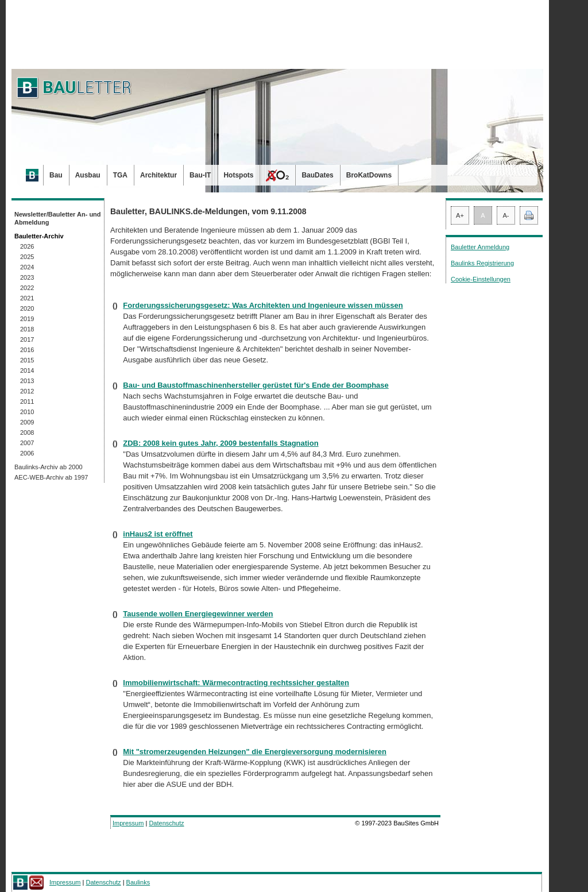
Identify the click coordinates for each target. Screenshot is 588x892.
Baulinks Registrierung (482, 263)
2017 (27, 339)
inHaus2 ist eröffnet (158, 534)
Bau (56, 175)
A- (506, 215)
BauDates (317, 175)
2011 (27, 401)
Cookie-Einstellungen (481, 279)
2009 (27, 422)
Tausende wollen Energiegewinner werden (198, 614)
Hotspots (238, 175)
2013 (27, 381)
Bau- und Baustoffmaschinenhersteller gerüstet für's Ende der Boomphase (256, 385)
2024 (27, 267)
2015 (27, 360)
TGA (120, 175)
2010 (27, 412)
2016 (27, 350)
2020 (27, 308)
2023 (27, 277)
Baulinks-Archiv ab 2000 (49, 467)
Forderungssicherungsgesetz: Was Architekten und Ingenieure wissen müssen (263, 305)
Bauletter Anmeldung (480, 247)
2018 (27, 329)
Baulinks (138, 882)
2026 (27, 246)
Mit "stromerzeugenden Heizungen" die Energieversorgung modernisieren (255, 752)
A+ (460, 215)
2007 (27, 443)
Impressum (128, 823)
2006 (27, 453)
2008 (27, 433)
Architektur (158, 175)
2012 (27, 391)
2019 (27, 319)
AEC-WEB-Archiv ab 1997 (51, 477)
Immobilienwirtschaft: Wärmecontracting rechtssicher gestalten (236, 683)
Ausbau (88, 175)
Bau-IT (200, 175)
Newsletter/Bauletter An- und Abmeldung (58, 218)
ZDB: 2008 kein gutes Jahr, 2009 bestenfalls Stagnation (220, 443)
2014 (27, 370)
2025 (27, 257)
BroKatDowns (369, 175)
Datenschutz (166, 823)
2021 (27, 298)
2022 (27, 288)
